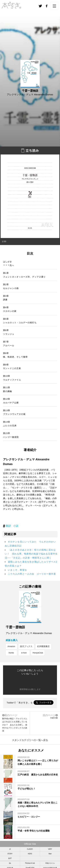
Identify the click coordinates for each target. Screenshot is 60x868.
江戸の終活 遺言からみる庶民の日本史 (38, 775)
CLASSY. (30, 849)
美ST (10, 858)
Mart (50, 854)
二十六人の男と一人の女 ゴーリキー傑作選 (32, 574)
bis (10, 863)
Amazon (11, 646)
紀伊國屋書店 (43, 646)
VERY (50, 849)
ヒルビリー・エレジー (29, 817)
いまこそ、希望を (17, 570)
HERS (30, 854)
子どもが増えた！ (27, 789)
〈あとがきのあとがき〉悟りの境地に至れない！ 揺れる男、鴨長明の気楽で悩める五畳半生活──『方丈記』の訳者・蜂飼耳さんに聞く (31, 554)
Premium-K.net (30, 863)
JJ (10, 849)
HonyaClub (38, 653)
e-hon (24, 653)
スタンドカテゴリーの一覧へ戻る (30, 740)
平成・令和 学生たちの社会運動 (34, 831)
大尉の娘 (54, 718)
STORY (10, 854)
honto (11, 653)
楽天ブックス (26, 646)
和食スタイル (50, 863)
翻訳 (8, 526)
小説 (16, 526)
